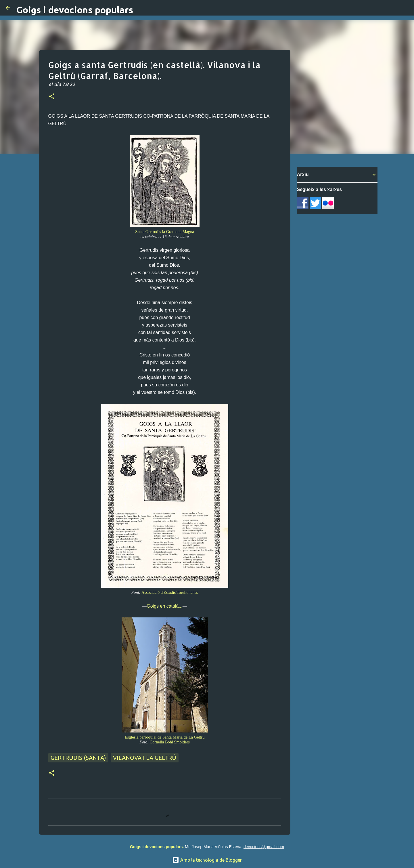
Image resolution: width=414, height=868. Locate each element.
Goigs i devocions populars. (157, 847)
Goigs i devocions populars (75, 10)
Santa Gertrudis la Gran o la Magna (165, 232)
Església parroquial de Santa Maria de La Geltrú (165, 737)
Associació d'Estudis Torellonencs (170, 592)
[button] (52, 97)
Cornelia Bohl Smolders (170, 742)
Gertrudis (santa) (78, 758)
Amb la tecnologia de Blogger (207, 860)
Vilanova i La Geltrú (145, 758)
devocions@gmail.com (264, 847)
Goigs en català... (165, 606)
